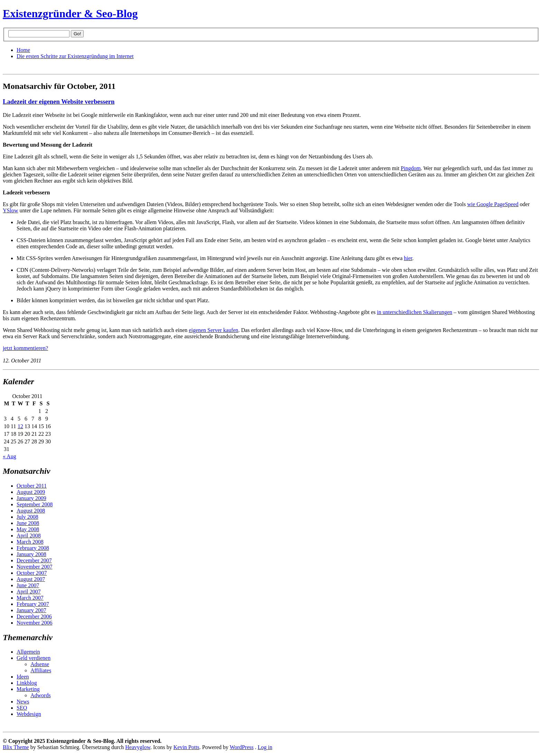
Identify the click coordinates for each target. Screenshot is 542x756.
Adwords (41, 695)
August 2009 (31, 492)
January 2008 (31, 554)
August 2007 (31, 579)
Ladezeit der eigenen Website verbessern (59, 102)
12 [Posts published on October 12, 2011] (20, 426)
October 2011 (32, 486)
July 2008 (27, 517)
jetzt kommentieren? (25, 348)
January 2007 (31, 610)
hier (408, 258)
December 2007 (34, 560)
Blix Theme (16, 747)
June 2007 (28, 585)
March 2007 (30, 598)
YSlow (10, 210)
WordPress (242, 747)
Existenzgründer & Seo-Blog (70, 13)
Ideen (23, 677)
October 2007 (32, 573)
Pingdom (411, 168)
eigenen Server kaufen (213, 330)
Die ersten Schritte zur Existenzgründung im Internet (75, 56)
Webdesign (29, 714)
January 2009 (31, 498)
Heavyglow (138, 747)
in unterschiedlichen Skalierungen (415, 312)
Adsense (40, 664)
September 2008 (35, 504)
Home (23, 50)
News (23, 702)
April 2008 (29, 536)
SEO (22, 708)
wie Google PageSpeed (493, 204)
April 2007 (29, 592)
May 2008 (28, 529)
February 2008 (33, 548)
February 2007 (33, 604)
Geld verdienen (34, 658)
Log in (265, 747)
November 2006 (35, 623)
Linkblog (27, 683)
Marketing (28, 689)
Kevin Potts (186, 747)
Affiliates (41, 670)
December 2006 (34, 616)
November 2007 (35, 567)
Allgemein (28, 652)
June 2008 (28, 523)
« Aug (10, 456)
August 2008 (31, 511)
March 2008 (30, 542)
